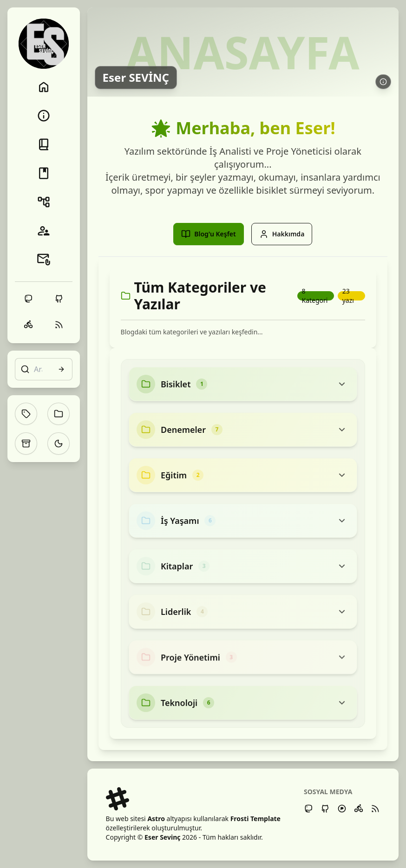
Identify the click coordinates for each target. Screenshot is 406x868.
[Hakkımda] (44, 116)
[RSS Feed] (375, 809)
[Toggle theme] (59, 444)
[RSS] (59, 325)
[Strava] (359, 809)
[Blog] (44, 144)
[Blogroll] (44, 231)
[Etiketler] (26, 414)
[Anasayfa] (44, 87)
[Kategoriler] (59, 414)
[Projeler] (44, 202)
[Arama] (44, 369)
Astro (156, 819)
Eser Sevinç (162, 837)
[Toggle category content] (342, 384)
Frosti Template (255, 819)
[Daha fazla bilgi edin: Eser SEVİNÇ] (383, 82)
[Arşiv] (26, 444)
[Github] (325, 809)
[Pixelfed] (342, 809)
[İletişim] (44, 260)
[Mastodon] (308, 809)
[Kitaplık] (44, 173)
